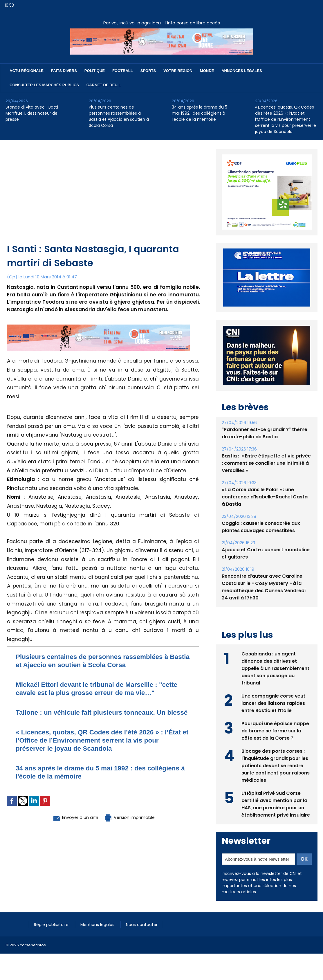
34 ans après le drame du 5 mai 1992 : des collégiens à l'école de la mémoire (200, 113)
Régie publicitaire (53, 924)
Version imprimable (133, 825)
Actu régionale (27, 71)
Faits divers (64, 71)
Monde (207, 71)
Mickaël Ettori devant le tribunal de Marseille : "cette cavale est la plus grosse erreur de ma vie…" (102, 688)
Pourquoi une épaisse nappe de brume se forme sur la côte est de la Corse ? (275, 731)
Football (123, 71)
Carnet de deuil (104, 85)
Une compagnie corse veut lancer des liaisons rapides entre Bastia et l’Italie (274, 703)
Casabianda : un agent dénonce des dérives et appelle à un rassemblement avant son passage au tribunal (275, 668)
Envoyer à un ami (71, 825)
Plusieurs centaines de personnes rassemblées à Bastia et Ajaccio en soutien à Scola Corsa (119, 116)
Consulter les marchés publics (44, 85)
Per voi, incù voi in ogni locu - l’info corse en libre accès (162, 23)
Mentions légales (100, 924)
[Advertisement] (103, 199)
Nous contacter (145, 924)
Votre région (178, 71)
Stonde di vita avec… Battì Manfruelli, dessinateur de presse (32, 113)
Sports (148, 71)
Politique (95, 71)
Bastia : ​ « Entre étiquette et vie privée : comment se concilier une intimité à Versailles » (266, 463)
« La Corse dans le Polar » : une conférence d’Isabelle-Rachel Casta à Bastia (265, 497)
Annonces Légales (242, 71)
